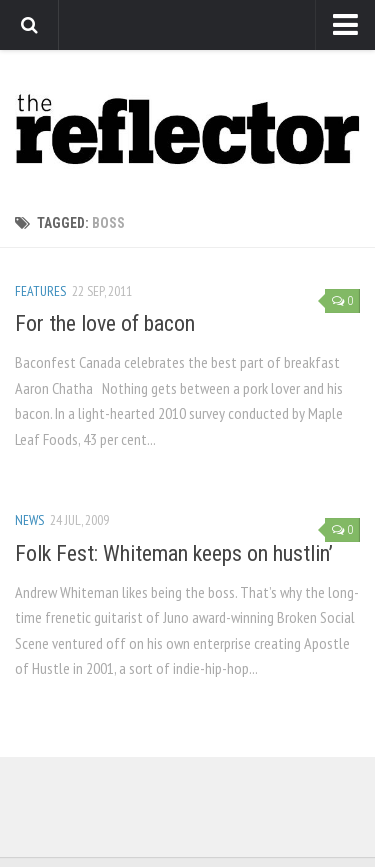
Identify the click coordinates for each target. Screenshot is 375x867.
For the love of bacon (105, 323)
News (29, 520)
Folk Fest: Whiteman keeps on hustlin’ (174, 553)
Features (40, 291)
